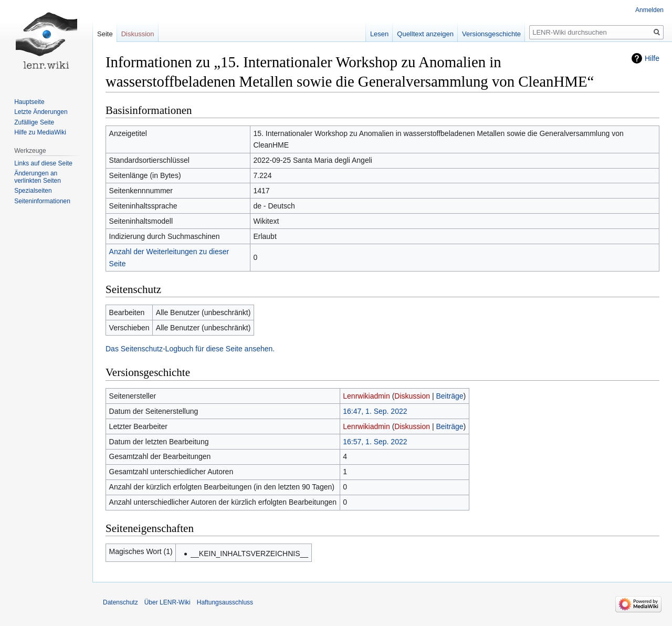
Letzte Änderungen (41, 112)
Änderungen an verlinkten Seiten (38, 177)
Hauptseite (29, 102)
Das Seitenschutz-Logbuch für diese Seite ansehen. (190, 349)
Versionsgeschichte (491, 34)
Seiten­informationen (42, 201)
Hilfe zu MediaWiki (40, 132)
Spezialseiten (33, 191)
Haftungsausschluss (225, 602)
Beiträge (449, 396)
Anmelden (649, 10)
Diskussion (412, 396)
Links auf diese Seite (43, 163)
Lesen (379, 34)
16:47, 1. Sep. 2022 (375, 411)
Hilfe (652, 58)
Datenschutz (120, 602)
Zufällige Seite (34, 122)
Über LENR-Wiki (167, 602)
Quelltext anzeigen (425, 34)
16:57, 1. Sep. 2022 (375, 442)
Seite (105, 34)
